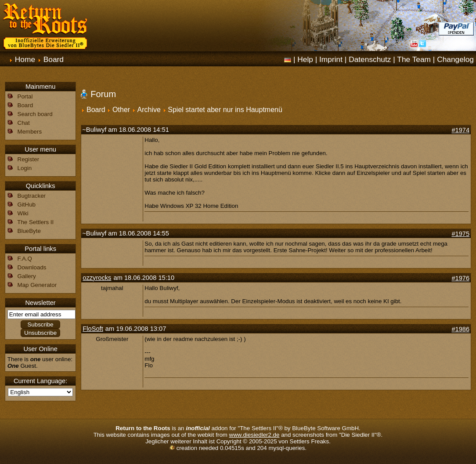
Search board (35, 114)
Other (121, 110)
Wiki (23, 213)
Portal (25, 96)
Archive (149, 110)
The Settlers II (35, 222)
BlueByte (29, 231)
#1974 (460, 130)
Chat (24, 123)
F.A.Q (25, 259)
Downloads (32, 267)
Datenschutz (370, 59)
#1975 (460, 234)
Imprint (331, 59)
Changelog (455, 59)
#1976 (460, 278)
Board (54, 59)
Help (305, 59)
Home (25, 59)
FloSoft (93, 329)
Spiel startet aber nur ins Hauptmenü (225, 110)
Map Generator (37, 285)
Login (25, 168)
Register (29, 159)
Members (30, 132)
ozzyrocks (97, 278)
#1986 (460, 329)
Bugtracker (32, 196)
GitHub (27, 205)
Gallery (27, 276)
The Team (414, 59)
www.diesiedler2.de (254, 435)
